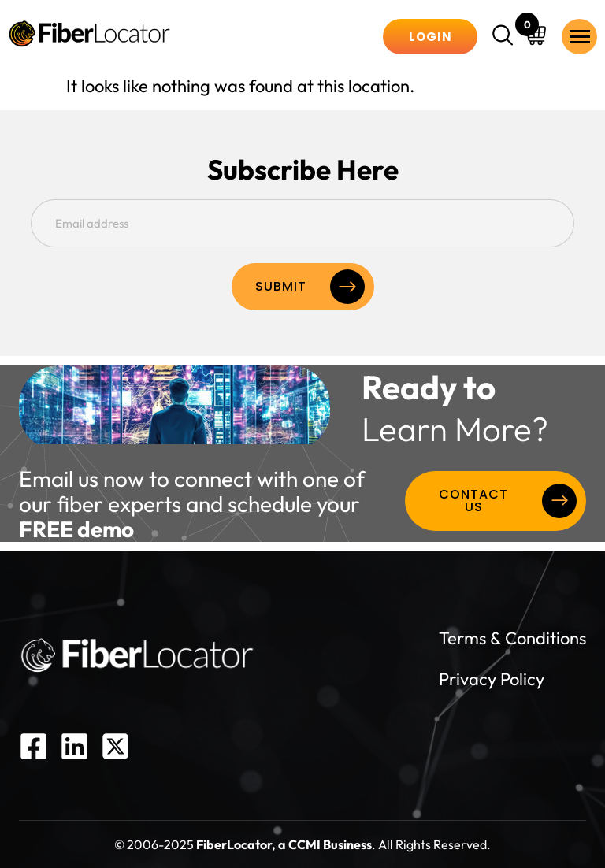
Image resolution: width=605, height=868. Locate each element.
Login (431, 37)
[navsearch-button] (505, 37)
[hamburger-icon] (579, 37)
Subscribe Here (303, 170)
